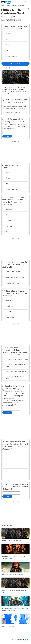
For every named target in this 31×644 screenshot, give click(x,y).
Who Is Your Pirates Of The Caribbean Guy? (14, 574)
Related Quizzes (7, 525)
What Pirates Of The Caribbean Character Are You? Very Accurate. (14, 557)
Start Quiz (15, 64)
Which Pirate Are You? (8, 626)
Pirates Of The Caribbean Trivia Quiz (12, 540)
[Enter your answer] (11, 133)
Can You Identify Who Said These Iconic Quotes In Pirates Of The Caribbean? (15, 609)
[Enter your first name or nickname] (15, 112)
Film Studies (7, 17)
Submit (7, 136)
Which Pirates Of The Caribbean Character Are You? (14, 591)
